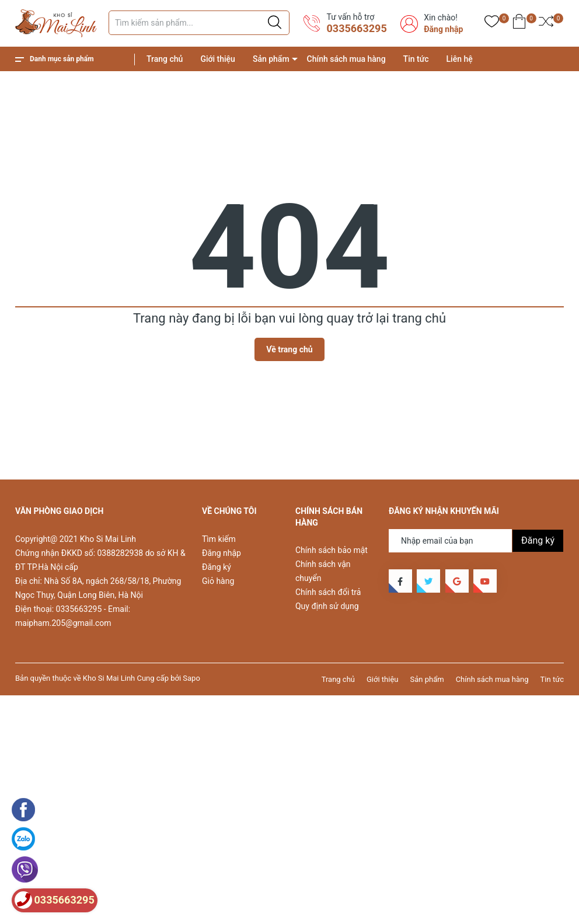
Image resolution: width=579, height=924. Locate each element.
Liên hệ (460, 59)
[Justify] (275, 23)
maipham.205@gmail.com (63, 623)
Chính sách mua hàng (346, 59)
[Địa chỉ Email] (476, 541)
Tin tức (416, 59)
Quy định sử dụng (327, 606)
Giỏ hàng (218, 581)
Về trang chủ (289, 349)
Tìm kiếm (219, 539)
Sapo (191, 678)
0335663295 (356, 28)
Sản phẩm (271, 59)
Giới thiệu (218, 59)
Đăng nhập (443, 29)
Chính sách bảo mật (332, 550)
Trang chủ (165, 59)
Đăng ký (217, 567)
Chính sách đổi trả (328, 592)
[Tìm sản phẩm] (199, 23)
